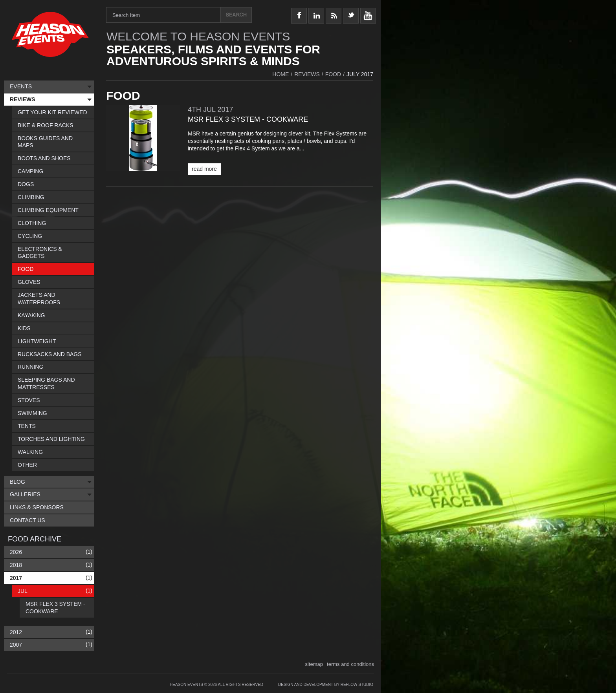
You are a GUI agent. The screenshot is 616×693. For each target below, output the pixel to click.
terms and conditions (350, 664)
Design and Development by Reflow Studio (326, 685)
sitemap (314, 664)
